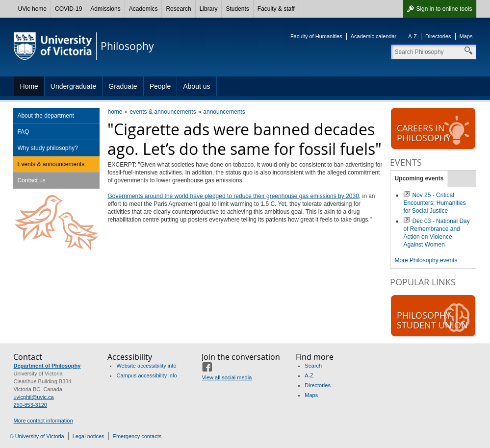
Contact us (31, 180)
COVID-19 (68, 9)
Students (237, 9)
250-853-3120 (30, 405)
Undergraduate (73, 86)
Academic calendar (374, 36)
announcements (224, 112)
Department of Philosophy (47, 366)
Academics (143, 9)
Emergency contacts (137, 436)
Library (209, 9)
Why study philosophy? (47, 148)
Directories (438, 36)
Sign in (444, 9)
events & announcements (163, 112)
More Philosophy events (426, 260)
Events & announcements (51, 164)
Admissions (105, 9)
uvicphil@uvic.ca (33, 397)
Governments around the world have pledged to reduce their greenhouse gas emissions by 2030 (233, 196)
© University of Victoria (37, 436)
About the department (45, 116)
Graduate (123, 86)
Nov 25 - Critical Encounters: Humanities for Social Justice (434, 203)
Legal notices (89, 436)
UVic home (32, 9)
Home (29, 86)
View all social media (227, 377)
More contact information (43, 421)
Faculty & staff (276, 9)
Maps (466, 36)
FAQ (23, 132)
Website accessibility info (146, 366)
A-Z (413, 36)
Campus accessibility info (147, 375)
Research (178, 9)
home (115, 112)
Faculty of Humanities (316, 36)
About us (196, 86)
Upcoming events (419, 178)
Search (313, 366)
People (160, 86)
